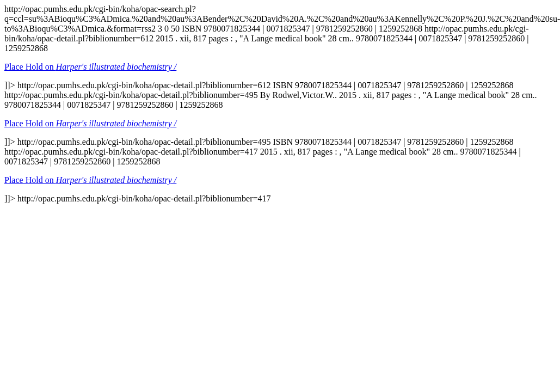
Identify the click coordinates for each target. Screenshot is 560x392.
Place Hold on (90, 67)
